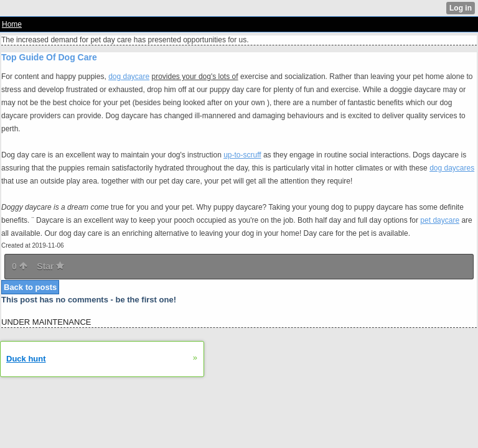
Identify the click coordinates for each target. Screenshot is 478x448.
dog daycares (452, 168)
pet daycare (440, 220)
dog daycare (129, 77)
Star (50, 266)
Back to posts (30, 287)
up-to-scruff (242, 155)
